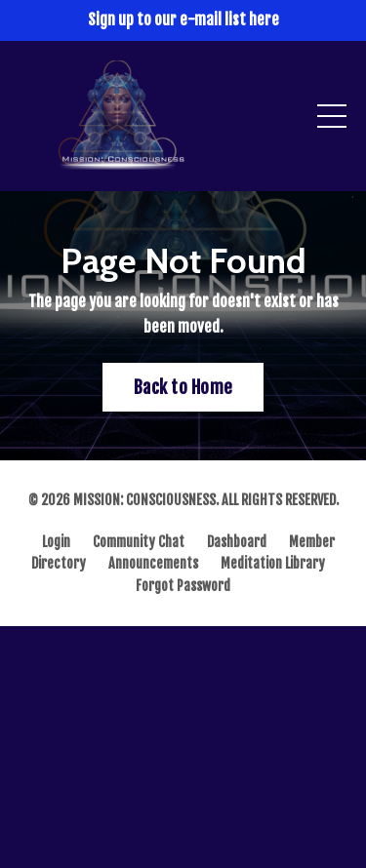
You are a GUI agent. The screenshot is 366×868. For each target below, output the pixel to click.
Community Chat (139, 542)
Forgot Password (183, 586)
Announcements (153, 563)
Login (56, 542)
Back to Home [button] (183, 387)
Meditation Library (273, 563)
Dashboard (237, 542)
